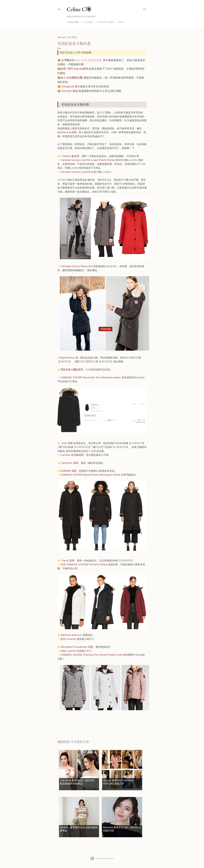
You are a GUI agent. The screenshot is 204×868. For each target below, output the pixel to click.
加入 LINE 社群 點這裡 (88, 60)
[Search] (145, 9)
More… (121, 22)
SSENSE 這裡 (68, 471)
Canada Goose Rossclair (76, 266)
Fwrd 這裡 (68, 561)
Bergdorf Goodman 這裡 (77, 647)
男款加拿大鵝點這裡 (72, 370)
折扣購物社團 (74, 78)
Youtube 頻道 (70, 91)
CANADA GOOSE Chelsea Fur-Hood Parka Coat (91, 655)
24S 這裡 (67, 443)
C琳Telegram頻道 (77, 69)
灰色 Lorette (68, 639)
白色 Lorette (68, 651)
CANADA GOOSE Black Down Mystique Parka (90, 475)
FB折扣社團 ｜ (74, 22)
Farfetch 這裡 (70, 463)
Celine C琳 (79, 9)
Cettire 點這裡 (70, 156)
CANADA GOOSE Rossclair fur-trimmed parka (91, 377)
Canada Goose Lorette (75, 172)
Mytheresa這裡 (67, 132)
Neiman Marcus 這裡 (74, 635)
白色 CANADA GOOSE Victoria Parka (84, 564)
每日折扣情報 (72, 722)
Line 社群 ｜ (89, 22)
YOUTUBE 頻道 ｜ (106, 22)
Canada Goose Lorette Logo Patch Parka (88, 160)
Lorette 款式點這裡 (72, 455)
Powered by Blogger (102, 858)
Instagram (68, 86)
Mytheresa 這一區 (72, 358)
